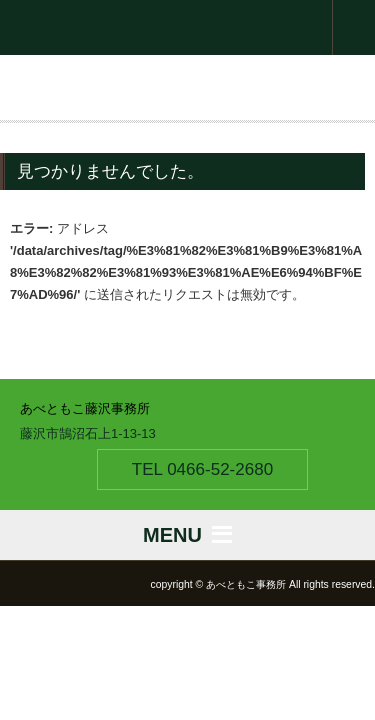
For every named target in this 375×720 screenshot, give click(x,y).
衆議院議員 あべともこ (187, 27)
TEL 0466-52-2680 (202, 469)
